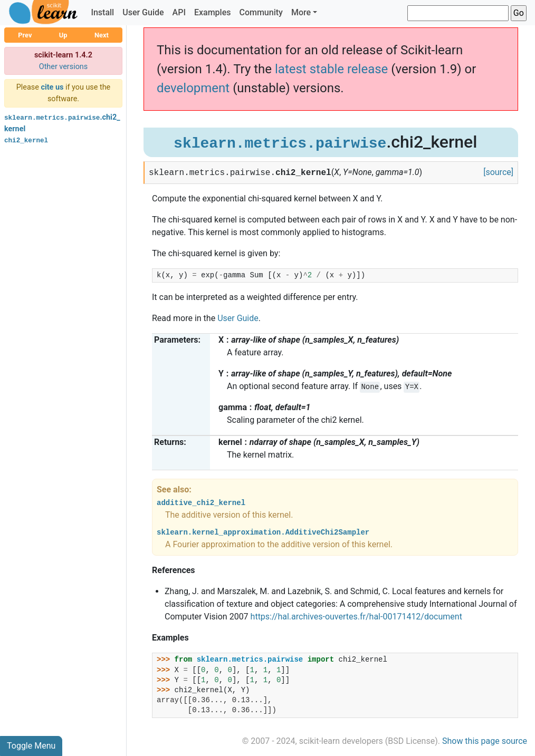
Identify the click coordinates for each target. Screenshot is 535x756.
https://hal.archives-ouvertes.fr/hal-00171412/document (356, 617)
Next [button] (102, 35)
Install (102, 12)
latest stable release (331, 69)
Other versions (64, 67)
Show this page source (485, 741)
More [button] (301, 12)
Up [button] (63, 35)
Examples (213, 12)
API (179, 12)
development (193, 88)
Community (261, 12)
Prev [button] (25, 35)
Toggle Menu (31, 746)
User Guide (143, 12)
